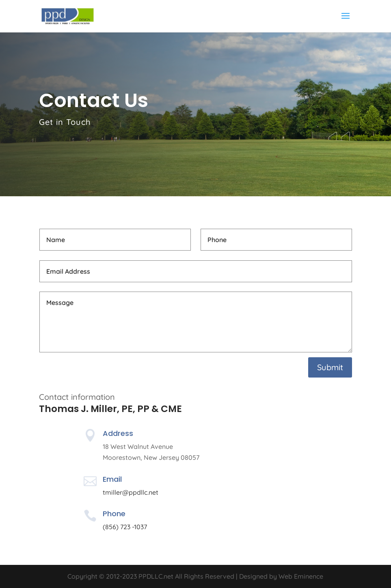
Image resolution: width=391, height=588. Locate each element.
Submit (330, 367)
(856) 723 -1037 (125, 527)
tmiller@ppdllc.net (131, 492)
